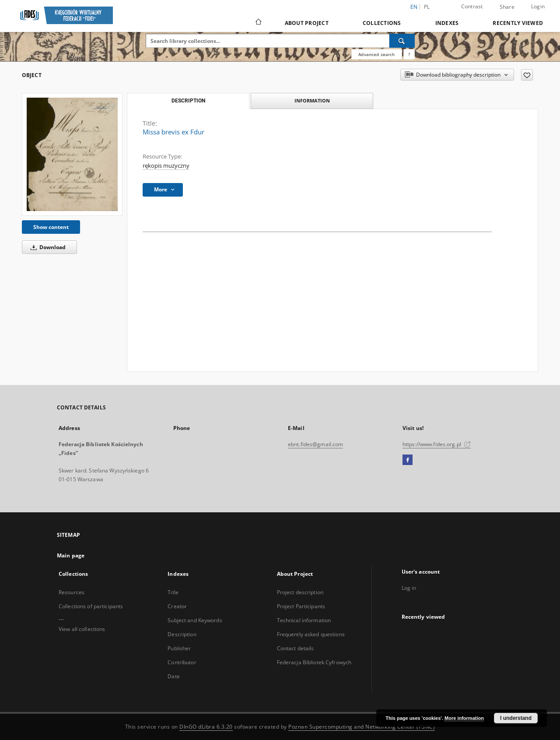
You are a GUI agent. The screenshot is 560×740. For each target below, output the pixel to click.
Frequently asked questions (311, 634)
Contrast (472, 6)
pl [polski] (427, 7)
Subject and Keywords (195, 620)
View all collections (82, 629)
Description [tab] (188, 101)
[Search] (402, 41)
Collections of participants (91, 606)
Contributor (182, 662)
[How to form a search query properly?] (409, 54)
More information (464, 718)
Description (182, 634)
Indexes (447, 23)
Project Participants (301, 606)
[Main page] (258, 23)
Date (173, 676)
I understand (516, 718)
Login (538, 6)
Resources (72, 592)
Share (507, 7)
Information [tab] (312, 100)
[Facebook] (408, 460)
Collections (382, 23)
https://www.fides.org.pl (437, 444)
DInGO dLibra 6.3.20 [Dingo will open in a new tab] (206, 727)
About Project (307, 23)
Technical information (304, 620)
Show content (51, 227)
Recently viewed (518, 23)
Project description (300, 592)
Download (47, 247)
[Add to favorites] (527, 75)
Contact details (296, 648)
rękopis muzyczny (166, 166)
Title (173, 592)
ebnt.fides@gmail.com (315, 444)
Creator (177, 606)
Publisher (179, 648)
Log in (409, 588)
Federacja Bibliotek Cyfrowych (314, 662)
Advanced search (376, 54)
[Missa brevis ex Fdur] (72, 154)
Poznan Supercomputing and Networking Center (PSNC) (362, 727)
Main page (71, 555)
